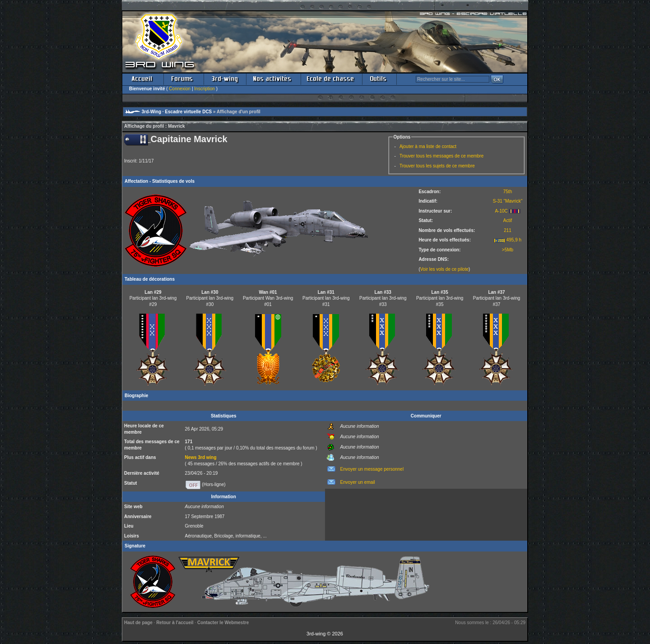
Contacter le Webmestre (223, 623)
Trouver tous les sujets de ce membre (437, 166)
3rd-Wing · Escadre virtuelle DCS (177, 112)
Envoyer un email (358, 482)
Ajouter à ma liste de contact (428, 146)
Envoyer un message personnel (372, 469)
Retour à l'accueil (175, 623)
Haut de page (138, 623)
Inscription (204, 89)
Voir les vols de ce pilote (444, 269)
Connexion (180, 89)
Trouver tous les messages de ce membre (441, 156)
